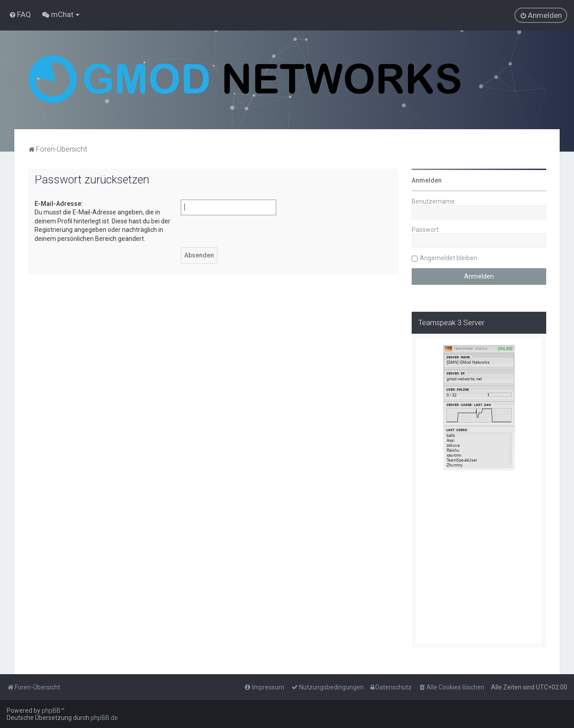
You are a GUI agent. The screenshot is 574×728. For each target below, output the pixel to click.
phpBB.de (104, 718)
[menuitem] (20, 14)
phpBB (51, 711)
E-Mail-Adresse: (59, 204)
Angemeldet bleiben (448, 258)
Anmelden (427, 180)
